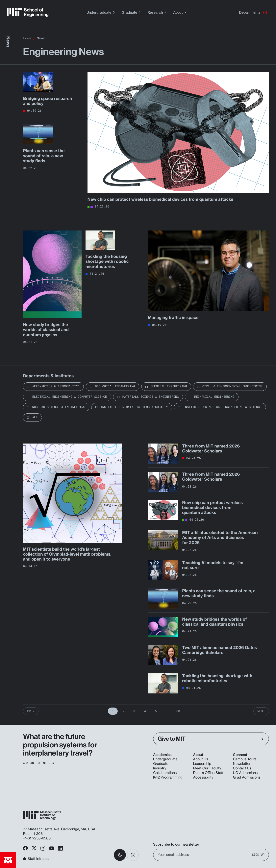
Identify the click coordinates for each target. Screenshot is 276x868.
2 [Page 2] (124, 711)
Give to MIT (211, 739)
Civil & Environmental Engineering (232, 386)
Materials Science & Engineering (151, 397)
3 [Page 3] (134, 711)
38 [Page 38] (178, 711)
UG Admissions (245, 773)
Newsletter (242, 764)
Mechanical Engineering (214, 397)
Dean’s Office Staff (208, 773)
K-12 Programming (168, 777)
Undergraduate (101, 12)
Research (157, 12)
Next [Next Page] (261, 711)
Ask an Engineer (39, 763)
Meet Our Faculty (207, 768)
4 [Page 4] (145, 711)
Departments (253, 12)
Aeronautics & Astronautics (56, 386)
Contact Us (242, 768)
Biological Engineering (115, 386)
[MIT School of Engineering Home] (28, 12)
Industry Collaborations (165, 771)
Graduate (132, 12)
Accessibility (203, 777)
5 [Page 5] (156, 711)
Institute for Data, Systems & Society (134, 407)
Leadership (202, 764)
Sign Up (258, 855)
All (35, 417)
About (180, 12)
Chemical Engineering (169, 386)
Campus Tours (245, 759)
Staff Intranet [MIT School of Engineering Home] (36, 859)
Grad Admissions (247, 777)
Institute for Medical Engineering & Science (223, 407)
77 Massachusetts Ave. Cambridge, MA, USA (60, 829)
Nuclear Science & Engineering (59, 407)
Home (27, 38)
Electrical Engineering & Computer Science (69, 397)
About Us (201, 759)
